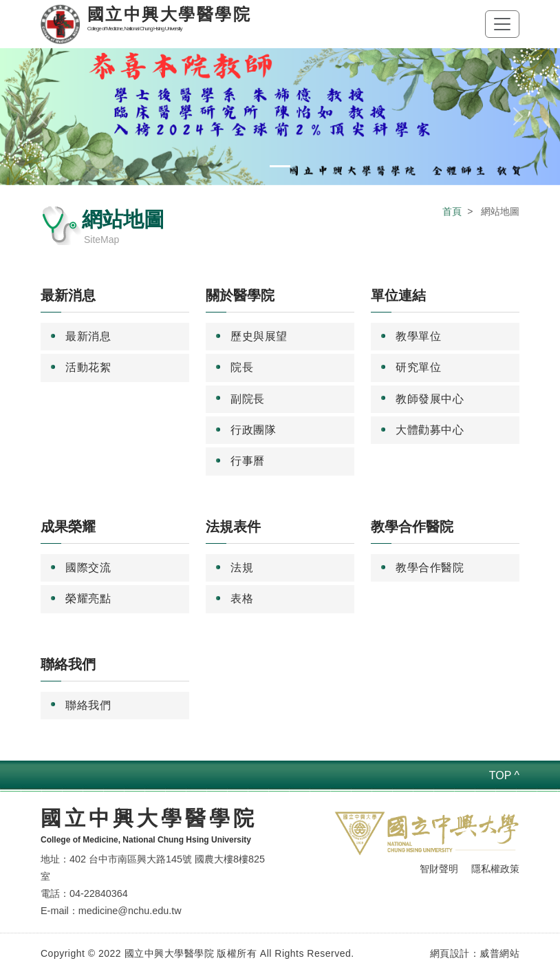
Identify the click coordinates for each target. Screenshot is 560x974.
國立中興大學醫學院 (149, 818)
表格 (242, 599)
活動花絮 (88, 367)
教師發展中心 (430, 399)
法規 (242, 568)
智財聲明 (439, 869)
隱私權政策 (495, 869)
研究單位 (418, 367)
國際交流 (88, 568)
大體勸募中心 (430, 430)
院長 (242, 367)
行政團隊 (253, 430)
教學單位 (418, 336)
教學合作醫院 (430, 568)
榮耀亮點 (88, 599)
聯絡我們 (88, 705)
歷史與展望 (259, 336)
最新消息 (88, 336)
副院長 (248, 399)
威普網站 (499, 953)
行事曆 (248, 461)
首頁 (452, 211)
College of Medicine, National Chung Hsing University (146, 840)
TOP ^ (504, 775)
